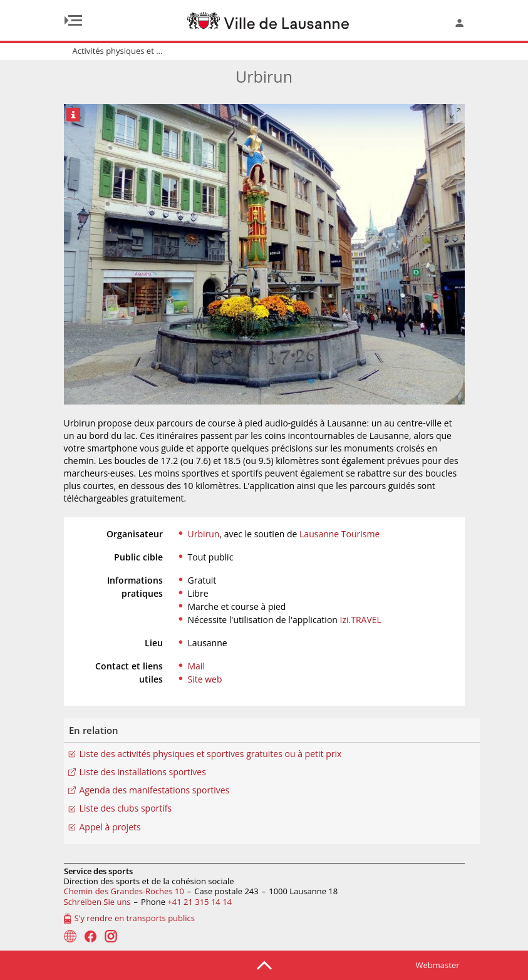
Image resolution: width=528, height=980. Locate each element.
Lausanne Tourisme (339, 534)
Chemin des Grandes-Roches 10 (124, 891)
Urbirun (204, 534)
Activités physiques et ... (118, 51)
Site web (205, 679)
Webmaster (438, 965)
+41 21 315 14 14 (199, 902)
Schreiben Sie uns (97, 902)
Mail (196, 666)
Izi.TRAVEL (361, 620)
